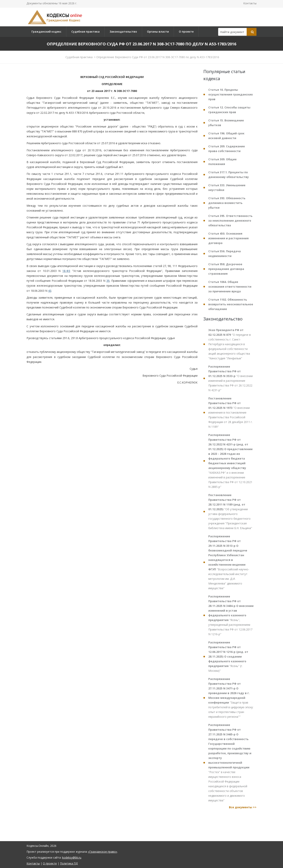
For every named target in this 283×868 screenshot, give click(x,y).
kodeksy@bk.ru (72, 857)
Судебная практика (85, 32)
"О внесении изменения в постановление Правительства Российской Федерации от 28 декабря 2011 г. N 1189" (230, 412)
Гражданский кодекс (46, 32)
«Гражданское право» (102, 852)
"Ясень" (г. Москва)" (228, 657)
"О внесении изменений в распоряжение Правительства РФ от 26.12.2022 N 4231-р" (231, 378)
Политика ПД (69, 863)
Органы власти (158, 32)
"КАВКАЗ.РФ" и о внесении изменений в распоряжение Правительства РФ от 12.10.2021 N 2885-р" (230, 461)
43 (50, 291)
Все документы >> (243, 807)
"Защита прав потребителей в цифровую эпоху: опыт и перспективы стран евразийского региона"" (231, 698)
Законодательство (123, 32)
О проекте (186, 32)
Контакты (250, 3)
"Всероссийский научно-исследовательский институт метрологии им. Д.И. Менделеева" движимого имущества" (229, 562)
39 (108, 281)
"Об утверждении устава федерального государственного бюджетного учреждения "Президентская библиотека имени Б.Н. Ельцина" (230, 512)
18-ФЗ (66, 271)
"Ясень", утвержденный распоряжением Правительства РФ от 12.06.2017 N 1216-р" (231, 615)
